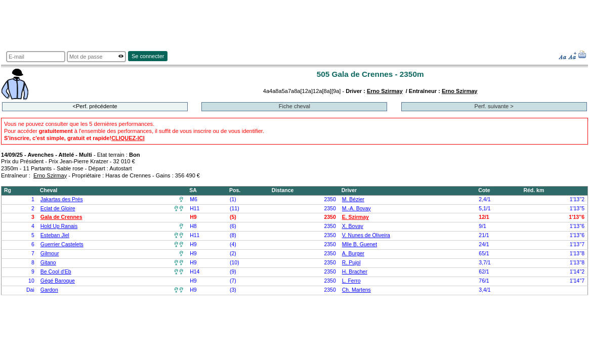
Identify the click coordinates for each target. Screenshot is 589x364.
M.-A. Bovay (356, 209)
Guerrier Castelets (62, 244)
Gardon (49, 290)
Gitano (48, 263)
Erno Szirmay (385, 91)
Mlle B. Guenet (360, 244)
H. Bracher (355, 272)
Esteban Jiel (55, 235)
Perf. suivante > (494, 106)
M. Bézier (353, 199)
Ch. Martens (356, 290)
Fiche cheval (294, 106)
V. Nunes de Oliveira (366, 235)
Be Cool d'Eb (56, 272)
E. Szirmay (355, 217)
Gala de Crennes (61, 217)
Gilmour (50, 254)
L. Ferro (351, 281)
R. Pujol (351, 263)
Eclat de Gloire (58, 209)
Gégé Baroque (58, 281)
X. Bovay (353, 226)
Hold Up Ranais (59, 226)
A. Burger (353, 254)
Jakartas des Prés (62, 199)
